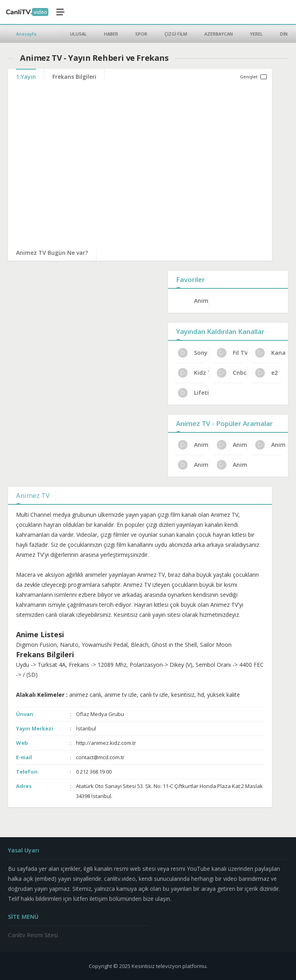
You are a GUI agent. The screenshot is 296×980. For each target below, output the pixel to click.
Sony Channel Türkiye (193, 353)
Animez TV (201, 301)
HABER (111, 34)
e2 (266, 373)
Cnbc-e (232, 373)
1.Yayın (26, 77)
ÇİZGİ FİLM (176, 34)
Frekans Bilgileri (74, 77)
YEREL (256, 34)
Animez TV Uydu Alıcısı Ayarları (193, 445)
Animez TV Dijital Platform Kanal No (232, 465)
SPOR (141, 34)
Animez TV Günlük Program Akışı (271, 445)
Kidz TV (193, 373)
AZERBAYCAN (219, 34)
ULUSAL (78, 34)
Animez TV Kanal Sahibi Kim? (193, 465)
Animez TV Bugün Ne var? (52, 253)
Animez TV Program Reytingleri (232, 445)
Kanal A (271, 353)
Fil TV (232, 353)
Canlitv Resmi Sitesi (33, 935)
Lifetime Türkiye (193, 393)
